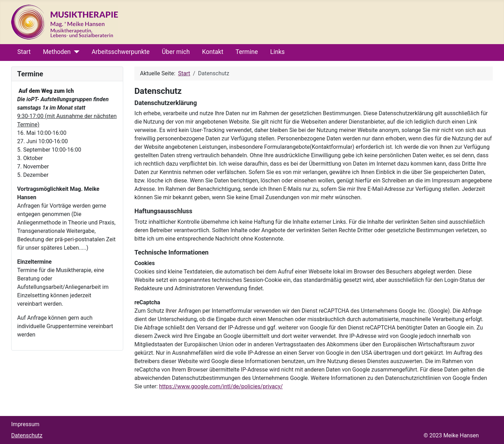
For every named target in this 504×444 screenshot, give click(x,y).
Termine (247, 52)
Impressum (25, 424)
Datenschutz (27, 435)
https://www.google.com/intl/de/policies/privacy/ (221, 386)
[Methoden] (75, 52)
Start (24, 52)
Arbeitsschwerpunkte (121, 52)
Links (277, 52)
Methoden (57, 52)
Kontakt (213, 52)
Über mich (176, 52)
